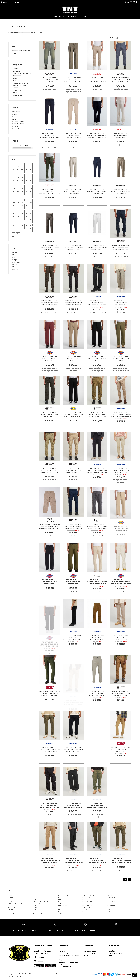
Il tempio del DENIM (116, 953)
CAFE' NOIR (86, 897)
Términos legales (91, 951)
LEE (108, 907)
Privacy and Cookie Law (53, 974)
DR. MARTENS (87, 901)
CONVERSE (12, 899)
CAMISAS (16, 69)
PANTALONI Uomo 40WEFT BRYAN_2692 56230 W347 (50, 257)
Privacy (87, 955)
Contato (112, 951)
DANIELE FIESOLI (63, 899)
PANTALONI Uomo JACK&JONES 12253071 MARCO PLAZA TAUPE (121, 480)
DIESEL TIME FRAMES (40, 901)
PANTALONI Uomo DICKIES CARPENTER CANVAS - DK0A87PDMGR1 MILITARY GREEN (121, 370)
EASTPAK (36, 903)
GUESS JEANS (87, 905)
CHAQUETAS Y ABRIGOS (22, 73)
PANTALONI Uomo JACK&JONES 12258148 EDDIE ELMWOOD (50, 870)
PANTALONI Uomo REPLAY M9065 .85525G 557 (121, 145)
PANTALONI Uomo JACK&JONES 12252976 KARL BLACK (73, 815)
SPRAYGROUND (88, 911)
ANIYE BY (110, 895)
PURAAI (109, 909)
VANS (60, 913)
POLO (15, 93)
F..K (108, 903)
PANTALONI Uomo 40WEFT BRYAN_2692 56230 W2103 (121, 201)
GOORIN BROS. (63, 905)
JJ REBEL (12, 907)
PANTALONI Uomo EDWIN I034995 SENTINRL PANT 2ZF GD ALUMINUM (50, 536)
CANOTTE (16, 71)
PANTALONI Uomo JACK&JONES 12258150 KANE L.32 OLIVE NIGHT (121, 870)
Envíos (62, 964)
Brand (83, 17)
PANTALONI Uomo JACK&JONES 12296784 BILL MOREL (73, 80)
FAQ (61, 958)
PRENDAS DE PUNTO (20, 83)
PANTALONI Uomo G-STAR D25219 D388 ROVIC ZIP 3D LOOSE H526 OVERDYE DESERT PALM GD (97, 426)
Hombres (57, 17)
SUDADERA (17, 76)
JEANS (15, 81)
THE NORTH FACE (39, 913)
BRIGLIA (60, 897)
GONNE (15, 78)
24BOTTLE (12, 895)
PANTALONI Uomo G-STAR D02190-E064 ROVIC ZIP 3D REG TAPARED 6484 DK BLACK (73, 314)
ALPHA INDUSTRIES (64, 895)
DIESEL (60, 901)
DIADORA (110, 899)
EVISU (84, 903)
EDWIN (60, 903)
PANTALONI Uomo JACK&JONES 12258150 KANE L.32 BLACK (73, 759)
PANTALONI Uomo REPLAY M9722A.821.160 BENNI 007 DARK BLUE (97, 145)
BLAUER (11, 897)
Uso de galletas (90, 953)
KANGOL (61, 907)
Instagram (40, 961)
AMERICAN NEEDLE (89, 895)
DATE (84, 899)
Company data (39, 974)
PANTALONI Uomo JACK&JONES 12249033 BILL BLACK (97, 312)
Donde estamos (65, 966)
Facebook (40, 957)
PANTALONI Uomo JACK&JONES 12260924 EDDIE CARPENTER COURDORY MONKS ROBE (97, 649)
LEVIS (11, 909)
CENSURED (111, 897)
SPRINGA (110, 911)
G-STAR (36, 905)
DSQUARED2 (111, 901)
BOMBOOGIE (37, 897)
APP (111, 955)
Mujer (71, 17)
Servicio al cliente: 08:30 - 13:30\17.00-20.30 (69, 954)
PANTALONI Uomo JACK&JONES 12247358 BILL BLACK (73, 870)
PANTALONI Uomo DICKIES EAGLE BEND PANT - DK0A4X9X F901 (121, 592)
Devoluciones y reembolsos (70, 962)
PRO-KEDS (86, 909)
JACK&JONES (112, 905)
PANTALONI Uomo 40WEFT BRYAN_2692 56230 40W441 (97, 257)
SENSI (60, 911)
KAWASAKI (86, 907)
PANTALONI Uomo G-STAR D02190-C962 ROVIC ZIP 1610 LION (73, 480)
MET (35, 909)
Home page (63, 951)
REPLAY (36, 911)
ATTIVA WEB (18, 976)
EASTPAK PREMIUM (15, 903)
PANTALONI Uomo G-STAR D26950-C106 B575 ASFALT (50, 424)
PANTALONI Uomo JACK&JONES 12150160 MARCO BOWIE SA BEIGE (121, 424)
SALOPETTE (17, 95)
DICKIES (11, 901)
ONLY (59, 909)
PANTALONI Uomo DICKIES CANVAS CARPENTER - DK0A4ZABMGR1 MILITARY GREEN (73, 594)
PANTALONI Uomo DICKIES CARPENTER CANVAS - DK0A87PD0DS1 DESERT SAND (73, 370)
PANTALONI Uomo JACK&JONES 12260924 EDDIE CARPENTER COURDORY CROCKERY (121, 649)
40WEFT (36, 895)
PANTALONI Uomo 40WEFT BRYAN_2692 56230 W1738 (73, 257)
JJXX (35, 907)
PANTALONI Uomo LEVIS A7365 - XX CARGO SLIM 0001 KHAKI (121, 759)
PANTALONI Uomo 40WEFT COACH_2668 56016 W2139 (73, 201)
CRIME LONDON (38, 899)
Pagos (61, 960)
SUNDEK (11, 913)
